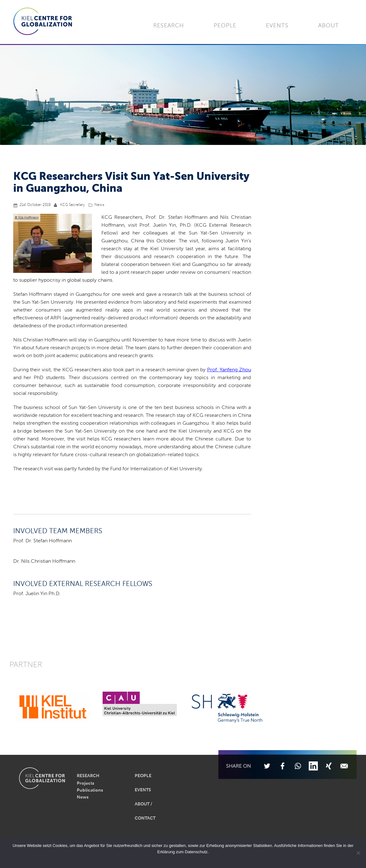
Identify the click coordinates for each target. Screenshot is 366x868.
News (99, 205)
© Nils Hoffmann (27, 218)
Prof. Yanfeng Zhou (229, 370)
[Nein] (358, 853)
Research (169, 26)
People (225, 26)
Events (277, 26)
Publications (90, 790)
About (329, 26)
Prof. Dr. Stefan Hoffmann (42, 541)
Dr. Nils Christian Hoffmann (44, 561)
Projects (85, 783)
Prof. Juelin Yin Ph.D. (37, 594)
